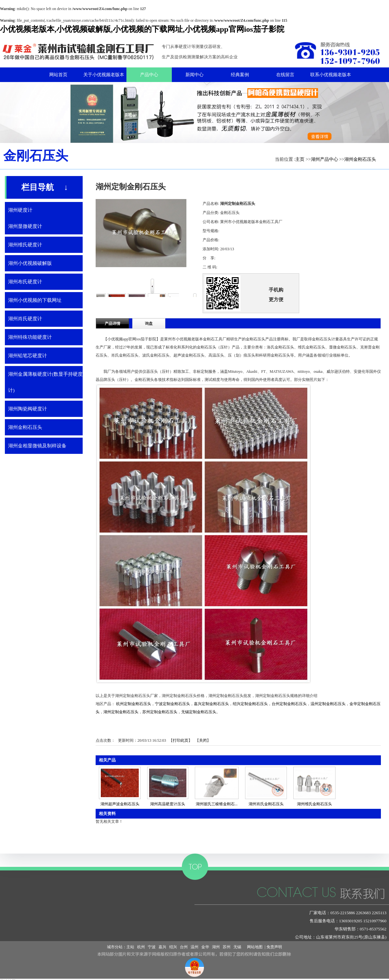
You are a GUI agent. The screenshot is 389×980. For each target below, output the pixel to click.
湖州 (216, 947)
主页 (300, 159)
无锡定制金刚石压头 (199, 712)
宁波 (152, 947)
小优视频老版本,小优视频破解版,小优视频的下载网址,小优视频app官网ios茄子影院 (142, 29)
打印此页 (181, 740)
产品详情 (112, 324)
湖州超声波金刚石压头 (120, 804)
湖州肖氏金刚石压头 (266, 804)
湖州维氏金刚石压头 (314, 804)
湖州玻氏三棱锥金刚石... (217, 804)
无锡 (237, 947)
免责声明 (274, 947)
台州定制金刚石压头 (289, 704)
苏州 (227, 947)
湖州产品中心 (324, 159)
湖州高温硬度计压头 (168, 804)
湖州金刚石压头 (360, 159)
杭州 (141, 947)
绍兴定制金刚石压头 (250, 704)
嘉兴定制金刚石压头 (211, 704)
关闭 (203, 740)
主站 (130, 947)
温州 (194, 947)
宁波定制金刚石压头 (172, 704)
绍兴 (173, 947)
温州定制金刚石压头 (328, 704)
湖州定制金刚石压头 (121, 712)
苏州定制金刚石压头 (160, 712)
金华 (205, 947)
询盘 (149, 324)
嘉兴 (162, 947)
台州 (184, 947)
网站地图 (254, 947)
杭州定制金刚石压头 (134, 704)
